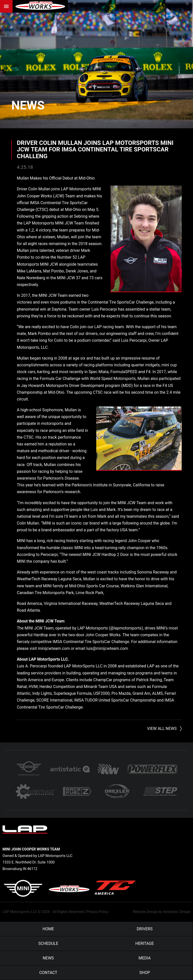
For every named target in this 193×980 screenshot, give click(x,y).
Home (48, 929)
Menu (6, 6)
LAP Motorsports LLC (20, 912)
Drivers (145, 929)
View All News (162, 729)
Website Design (145, 912)
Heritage (145, 943)
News (28, 105)
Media (145, 958)
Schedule (48, 943)
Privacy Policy (97, 912)
